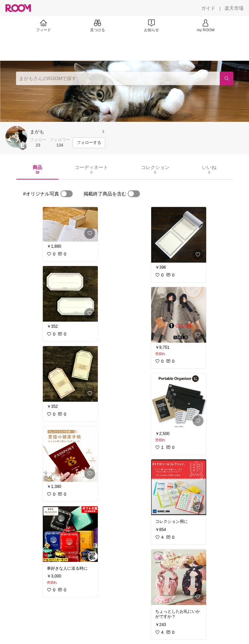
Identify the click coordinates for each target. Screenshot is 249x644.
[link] (70, 224)
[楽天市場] (234, 8)
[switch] (67, 194)
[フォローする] (89, 143)
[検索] (227, 78)
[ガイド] (208, 8)
